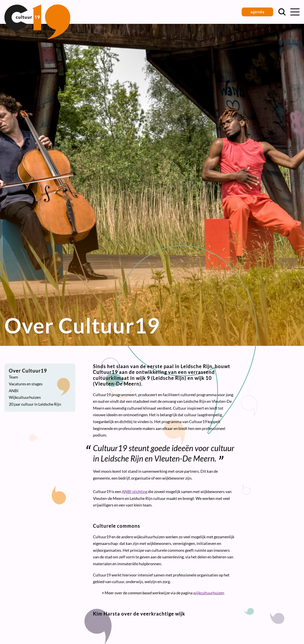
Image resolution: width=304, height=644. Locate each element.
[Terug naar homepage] (37, 38)
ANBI (14, 391)
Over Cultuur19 (28, 371)
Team (13, 377)
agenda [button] (257, 12)
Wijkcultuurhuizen (25, 397)
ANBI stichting (135, 491)
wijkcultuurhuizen (209, 593)
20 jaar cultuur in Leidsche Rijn (35, 404)
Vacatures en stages (26, 384)
